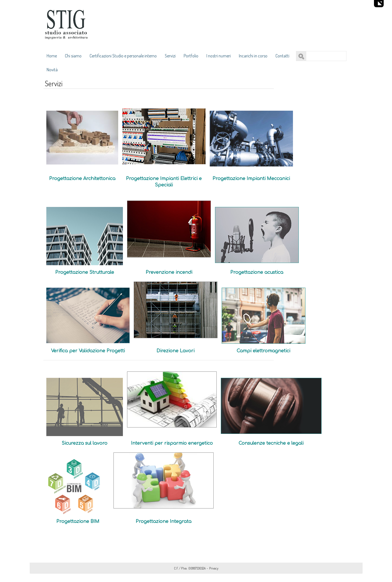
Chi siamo (73, 56)
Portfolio (191, 56)
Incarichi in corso (253, 56)
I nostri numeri (219, 56)
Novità (52, 70)
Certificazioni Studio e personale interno (123, 56)
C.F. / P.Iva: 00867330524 (190, 568)
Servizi (170, 56)
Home (52, 56)
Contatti (282, 56)
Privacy (214, 568)
